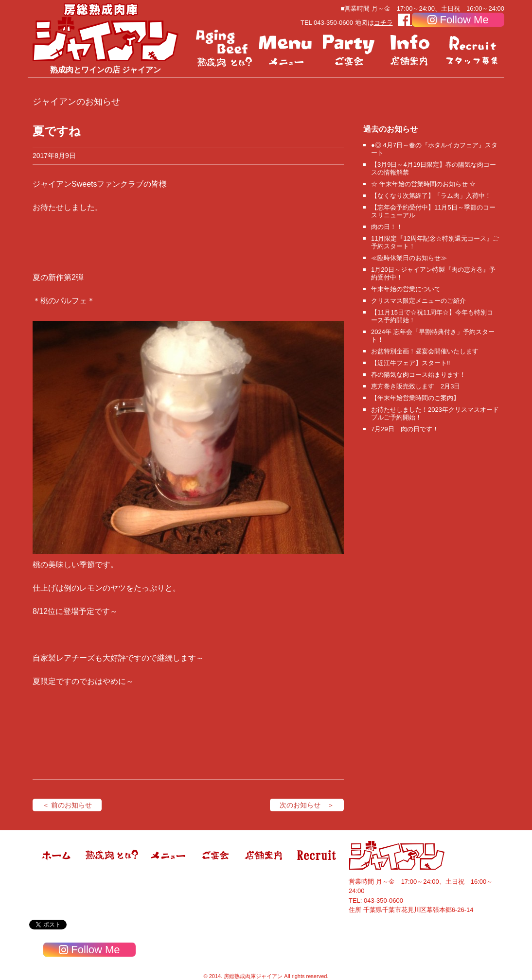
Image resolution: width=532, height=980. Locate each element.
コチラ (383, 23)
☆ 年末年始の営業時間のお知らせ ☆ (423, 184)
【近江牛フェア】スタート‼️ (411, 363)
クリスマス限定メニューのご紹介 (418, 301)
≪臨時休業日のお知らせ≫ (409, 258)
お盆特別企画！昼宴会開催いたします (425, 351)
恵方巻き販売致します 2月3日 (416, 386)
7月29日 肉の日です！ (405, 429)
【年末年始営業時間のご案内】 (415, 398)
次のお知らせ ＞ (307, 805)
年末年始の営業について (406, 289)
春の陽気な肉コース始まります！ (418, 375)
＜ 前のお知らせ (67, 805)
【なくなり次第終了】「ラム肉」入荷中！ (431, 196)
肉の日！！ (387, 227)
